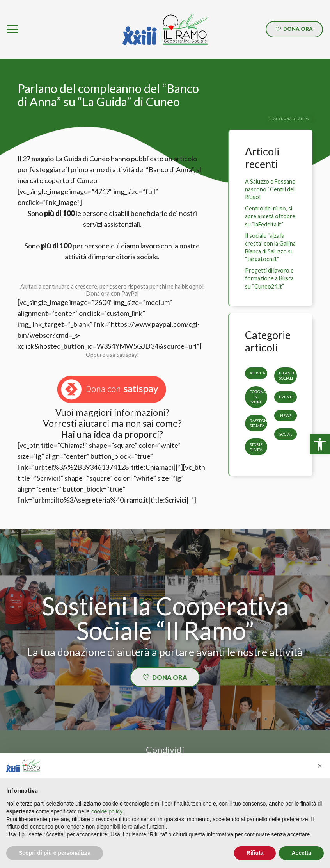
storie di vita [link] (256, 446)
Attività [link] (257, 373)
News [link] (286, 415)
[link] (320, 444)
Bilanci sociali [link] (287, 375)
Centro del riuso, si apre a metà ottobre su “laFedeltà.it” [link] (270, 216)
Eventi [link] (286, 397)
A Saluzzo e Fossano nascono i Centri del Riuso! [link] (270, 189)
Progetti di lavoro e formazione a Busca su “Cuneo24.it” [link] (269, 278)
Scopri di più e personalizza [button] (55, 853)
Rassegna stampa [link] (260, 423)
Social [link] (286, 434)
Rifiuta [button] (255, 853)
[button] (320, 766)
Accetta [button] (301, 853)
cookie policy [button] (107, 811)
